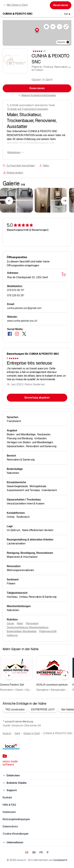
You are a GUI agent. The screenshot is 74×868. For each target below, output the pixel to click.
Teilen (44, 166)
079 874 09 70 (16, 290)
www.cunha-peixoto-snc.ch (22, 321)
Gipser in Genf (32, 733)
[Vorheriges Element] (9, 201)
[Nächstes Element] (65, 201)
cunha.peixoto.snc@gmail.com (24, 308)
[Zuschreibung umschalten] (68, 42)
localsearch (60, 860)
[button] (37, 30)
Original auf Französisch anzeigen (28, 109)
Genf (17, 733)
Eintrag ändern (13, 173)
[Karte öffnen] (64, 274)
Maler (20, 623)
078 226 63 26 (16, 295)
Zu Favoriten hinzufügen (21, 166)
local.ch (7, 733)
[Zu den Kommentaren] (68, 14)
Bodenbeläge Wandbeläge (22, 631)
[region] (37, 33)
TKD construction (15, 709)
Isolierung (12, 635)
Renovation (32, 623)
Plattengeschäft (48, 631)
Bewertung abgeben (37, 398)
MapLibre (61, 42)
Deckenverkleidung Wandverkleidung (28, 627)
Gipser (10, 623)
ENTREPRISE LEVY (43, 709)
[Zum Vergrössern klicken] (16, 200)
